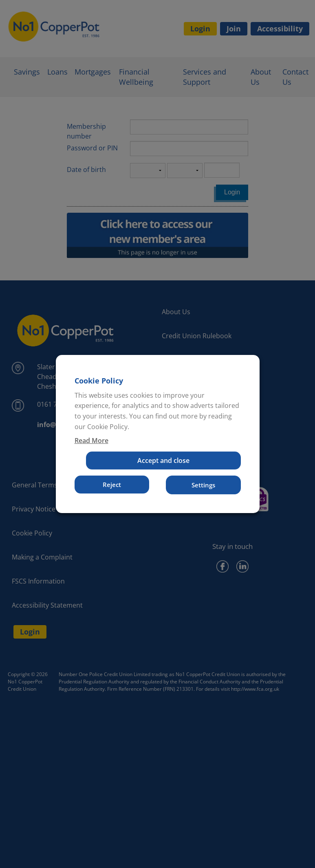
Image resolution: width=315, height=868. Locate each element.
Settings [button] (203, 485)
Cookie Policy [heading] (99, 381)
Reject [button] (112, 485)
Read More (91, 441)
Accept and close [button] (163, 460)
